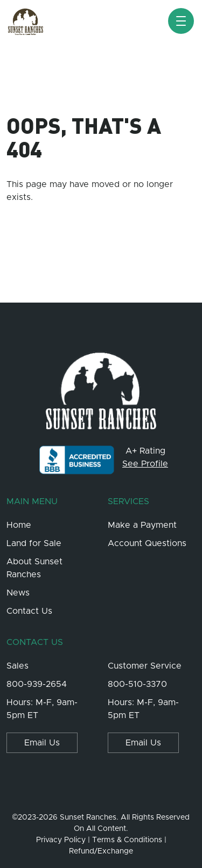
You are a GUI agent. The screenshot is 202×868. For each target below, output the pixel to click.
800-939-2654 (37, 684)
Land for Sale (34, 543)
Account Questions (147, 543)
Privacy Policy (61, 840)
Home (19, 525)
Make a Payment (142, 525)
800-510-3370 (137, 684)
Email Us (42, 743)
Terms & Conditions (127, 840)
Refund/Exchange (101, 851)
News (18, 593)
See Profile (145, 464)
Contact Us (29, 611)
